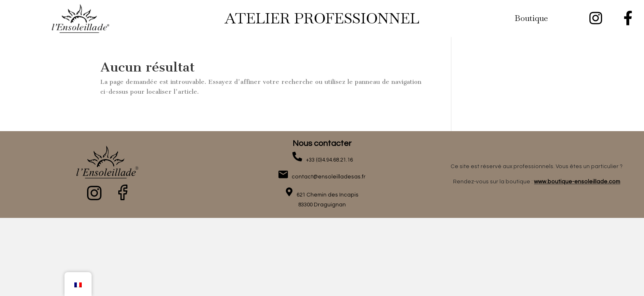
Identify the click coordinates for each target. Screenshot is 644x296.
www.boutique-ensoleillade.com (577, 182)
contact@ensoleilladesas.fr (327, 177)
